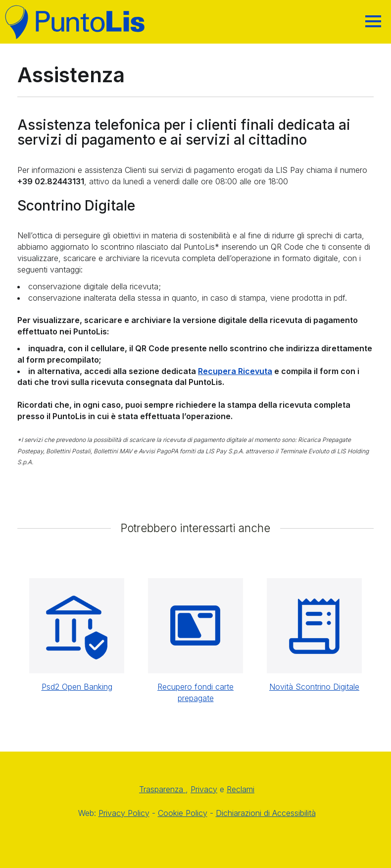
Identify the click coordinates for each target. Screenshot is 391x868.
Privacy (204, 789)
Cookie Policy (183, 813)
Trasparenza (162, 789)
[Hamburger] (373, 21)
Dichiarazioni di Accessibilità (266, 813)
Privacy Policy (124, 813)
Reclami (241, 789)
